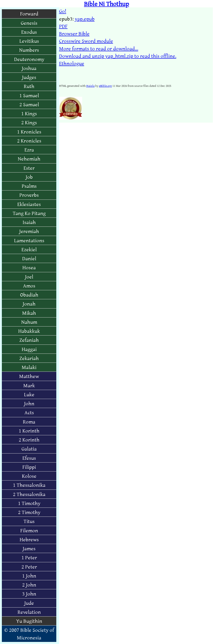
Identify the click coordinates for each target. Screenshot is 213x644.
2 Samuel (29, 104)
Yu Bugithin (29, 621)
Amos (29, 286)
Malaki (29, 367)
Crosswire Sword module (86, 41)
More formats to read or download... (99, 48)
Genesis (29, 23)
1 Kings (29, 113)
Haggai (29, 349)
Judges (29, 77)
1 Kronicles (29, 132)
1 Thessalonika (29, 485)
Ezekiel (29, 249)
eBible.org (105, 86)
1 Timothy (29, 503)
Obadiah (29, 295)
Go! (63, 11)
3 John (29, 594)
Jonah (29, 304)
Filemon (29, 530)
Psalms (29, 186)
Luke (29, 394)
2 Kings (29, 122)
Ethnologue (72, 63)
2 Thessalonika (29, 494)
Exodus (29, 32)
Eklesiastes (29, 204)
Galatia (29, 449)
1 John (29, 576)
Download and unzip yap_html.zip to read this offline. (118, 56)
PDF (63, 26)
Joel (29, 277)
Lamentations (29, 240)
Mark (29, 385)
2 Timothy (29, 512)
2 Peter (29, 567)
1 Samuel (29, 95)
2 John (29, 585)
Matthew (29, 376)
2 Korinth (29, 440)
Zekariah (29, 358)
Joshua (29, 68)
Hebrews (29, 539)
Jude (29, 603)
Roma (29, 422)
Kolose (29, 476)
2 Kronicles (29, 141)
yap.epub (85, 19)
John (29, 403)
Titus (29, 521)
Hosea (29, 267)
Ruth (29, 86)
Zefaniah (29, 340)
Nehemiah (29, 159)
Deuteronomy (29, 59)
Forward (29, 14)
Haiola (90, 86)
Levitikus (29, 41)
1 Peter (29, 557)
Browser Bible (74, 33)
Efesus (29, 458)
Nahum (29, 322)
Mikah (29, 313)
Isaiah (29, 222)
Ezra (29, 150)
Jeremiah (29, 231)
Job (29, 177)
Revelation (29, 612)
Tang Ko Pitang (29, 213)
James (29, 548)
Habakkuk (29, 331)
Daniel (29, 258)
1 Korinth (29, 431)
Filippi (29, 467)
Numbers (29, 50)
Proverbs (29, 195)
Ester (29, 168)
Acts (29, 412)
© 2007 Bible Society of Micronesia (29, 633)
